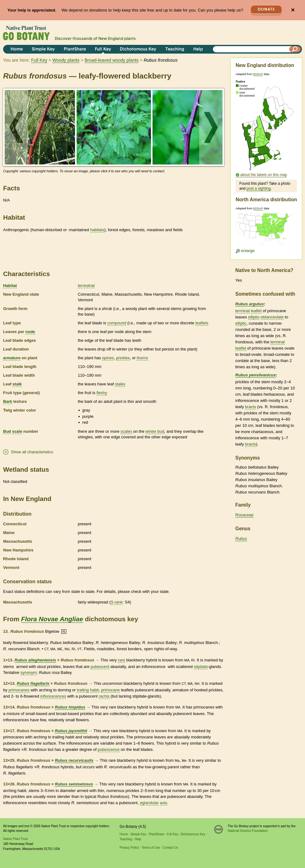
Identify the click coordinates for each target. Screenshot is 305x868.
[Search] (295, 49)
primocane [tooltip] (110, 690)
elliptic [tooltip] (254, 317)
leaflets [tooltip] (202, 323)
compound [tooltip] (117, 323)
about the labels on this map (264, 175)
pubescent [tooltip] (100, 667)
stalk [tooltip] (17, 384)
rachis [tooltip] (104, 696)
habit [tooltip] (94, 690)
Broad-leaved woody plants (112, 60)
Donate (266, 10)
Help (198, 49)
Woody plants (66, 60)
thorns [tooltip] (142, 358)
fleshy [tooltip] (102, 393)
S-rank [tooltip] (117, 602)
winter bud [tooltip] (155, 431)
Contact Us (170, 848)
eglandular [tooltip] (149, 803)
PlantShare (75, 49)
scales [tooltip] (126, 431)
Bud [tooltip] (7, 431)
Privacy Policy (129, 848)
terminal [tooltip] (242, 311)
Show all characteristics (32, 452)
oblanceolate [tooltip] (272, 317)
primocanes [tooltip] (19, 690)
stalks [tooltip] (120, 384)
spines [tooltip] (108, 358)
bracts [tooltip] (250, 407)
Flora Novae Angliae (52, 619)
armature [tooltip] (12, 358)
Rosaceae (244, 515)
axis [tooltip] (164, 803)
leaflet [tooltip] (256, 311)
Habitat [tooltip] (10, 286)
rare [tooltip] (122, 660)
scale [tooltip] (17, 431)
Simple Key (43, 49)
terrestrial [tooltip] (86, 286)
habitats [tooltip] (97, 230)
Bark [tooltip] (8, 401)
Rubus (241, 539)
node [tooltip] (30, 332)
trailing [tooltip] (83, 690)
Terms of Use (151, 848)
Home (17, 49)
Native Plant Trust (15, 839)
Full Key (103, 49)
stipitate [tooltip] (201, 667)
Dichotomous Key (138, 49)
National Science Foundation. (248, 831)
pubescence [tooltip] (109, 749)
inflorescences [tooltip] (53, 696)
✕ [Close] (293, 10)
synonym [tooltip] (29, 672)
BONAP (258, 74)
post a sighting (258, 188)
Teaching (175, 49)
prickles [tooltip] (123, 358)
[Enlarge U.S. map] (266, 232)
